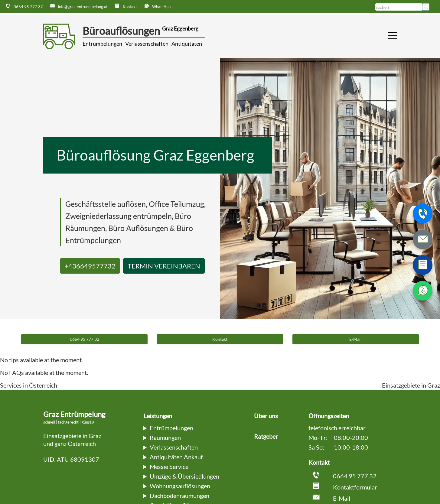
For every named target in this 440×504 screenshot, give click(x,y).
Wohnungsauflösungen (180, 486)
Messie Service (169, 467)
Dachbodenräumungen (179, 496)
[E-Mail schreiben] (423, 239)
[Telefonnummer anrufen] (423, 214)
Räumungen (165, 437)
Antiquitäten (187, 44)
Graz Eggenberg (180, 29)
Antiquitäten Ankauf (176, 457)
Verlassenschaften (147, 44)
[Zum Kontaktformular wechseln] (423, 265)
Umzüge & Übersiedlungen (184, 476)
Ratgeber (266, 436)
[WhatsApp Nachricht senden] (423, 291)
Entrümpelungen (102, 44)
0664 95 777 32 (355, 476)
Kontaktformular (355, 487)
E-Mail (342, 498)
